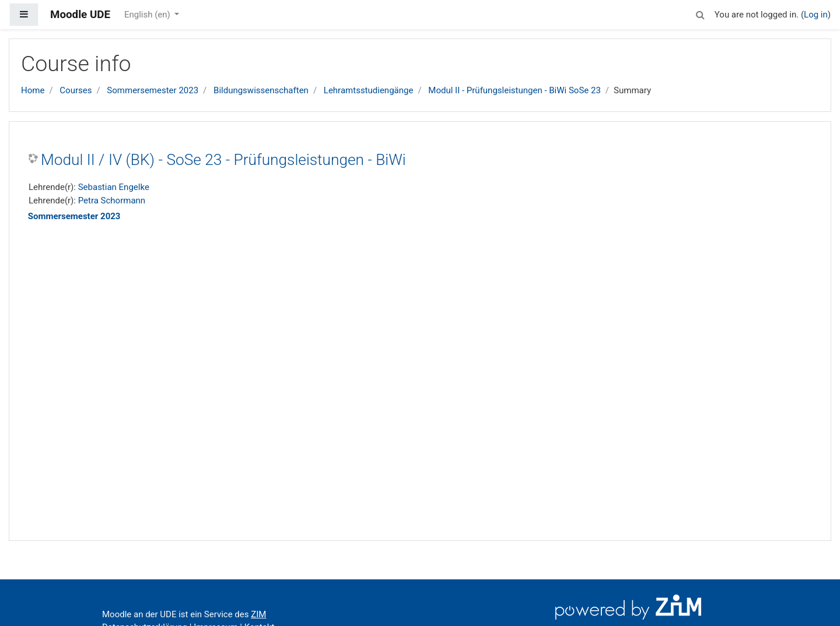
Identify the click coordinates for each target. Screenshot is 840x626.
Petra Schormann (112, 201)
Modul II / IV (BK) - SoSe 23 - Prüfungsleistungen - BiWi (223, 160)
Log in (816, 15)
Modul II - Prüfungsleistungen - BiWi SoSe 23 (514, 90)
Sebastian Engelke (114, 187)
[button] (701, 13)
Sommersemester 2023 (153, 90)
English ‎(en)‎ (148, 15)
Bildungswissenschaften (261, 90)
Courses (76, 90)
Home (33, 90)
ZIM (258, 614)
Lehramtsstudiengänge (369, 90)
